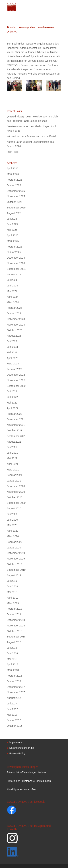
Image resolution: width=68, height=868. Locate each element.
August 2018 (14, 642)
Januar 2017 (14, 720)
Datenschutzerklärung (22, 748)
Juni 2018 (12, 653)
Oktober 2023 (15, 330)
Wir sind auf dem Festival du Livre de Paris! (31, 136)
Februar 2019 (15, 609)
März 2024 (13, 302)
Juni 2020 (12, 520)
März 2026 (13, 174)
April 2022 (13, 408)
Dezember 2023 (16, 319)
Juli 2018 (12, 648)
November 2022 (16, 380)
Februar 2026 (15, 180)
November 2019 (16, 559)
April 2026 (13, 168)
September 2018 (16, 637)
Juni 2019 (12, 586)
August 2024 (14, 274)
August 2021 (14, 442)
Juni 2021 (12, 453)
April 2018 (13, 664)
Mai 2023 (12, 352)
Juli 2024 (12, 280)
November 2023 (16, 325)
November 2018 (16, 626)
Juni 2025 (12, 224)
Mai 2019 (12, 592)
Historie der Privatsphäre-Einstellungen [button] (29, 781)
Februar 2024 (15, 308)
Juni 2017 (12, 709)
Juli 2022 (12, 391)
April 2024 (13, 297)
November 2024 (16, 263)
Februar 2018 (15, 676)
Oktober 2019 (15, 564)
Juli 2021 (12, 447)
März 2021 (13, 470)
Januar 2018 (14, 681)
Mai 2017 (12, 715)
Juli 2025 (12, 219)
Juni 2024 (12, 286)
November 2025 (16, 196)
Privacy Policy (17, 753)
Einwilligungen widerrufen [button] (21, 789)
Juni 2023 (12, 347)
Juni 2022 (12, 397)
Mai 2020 (12, 525)
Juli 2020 (12, 514)
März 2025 (13, 241)
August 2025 (14, 213)
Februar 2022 (15, 414)
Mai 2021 (12, 458)
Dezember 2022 (16, 375)
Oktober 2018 (15, 631)
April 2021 (13, 464)
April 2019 (13, 598)
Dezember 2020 (16, 486)
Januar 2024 (14, 313)
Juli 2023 (12, 341)
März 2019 (13, 603)
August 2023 (14, 336)
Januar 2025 (14, 252)
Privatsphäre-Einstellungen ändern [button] (26, 772)
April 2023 (13, 358)
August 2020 (14, 508)
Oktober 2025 (15, 202)
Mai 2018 (12, 659)
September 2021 (16, 436)
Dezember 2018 (16, 620)
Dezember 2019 (16, 553)
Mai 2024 (12, 291)
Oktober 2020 (15, 497)
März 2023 (13, 364)
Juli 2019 (12, 581)
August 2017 (14, 698)
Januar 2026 (14, 185)
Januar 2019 (14, 614)
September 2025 (16, 208)
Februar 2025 (15, 247)
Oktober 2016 (15, 726)
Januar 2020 (14, 548)
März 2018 (13, 670)
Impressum (16, 742)
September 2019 (16, 570)
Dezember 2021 (16, 419)
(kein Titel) (13, 152)
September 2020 (16, 503)
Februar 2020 (15, 542)
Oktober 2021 (15, 430)
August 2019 (14, 575)
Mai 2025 (12, 230)
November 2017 (16, 692)
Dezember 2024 (16, 258)
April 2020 (13, 531)
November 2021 (16, 425)
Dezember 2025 (16, 191)
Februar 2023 (15, 369)
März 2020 (13, 536)
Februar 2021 (15, 475)
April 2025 (13, 235)
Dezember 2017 (16, 687)
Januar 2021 (14, 481)
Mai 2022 (12, 403)
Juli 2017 (12, 704)
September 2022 (16, 386)
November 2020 (16, 492)
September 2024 (16, 269)
